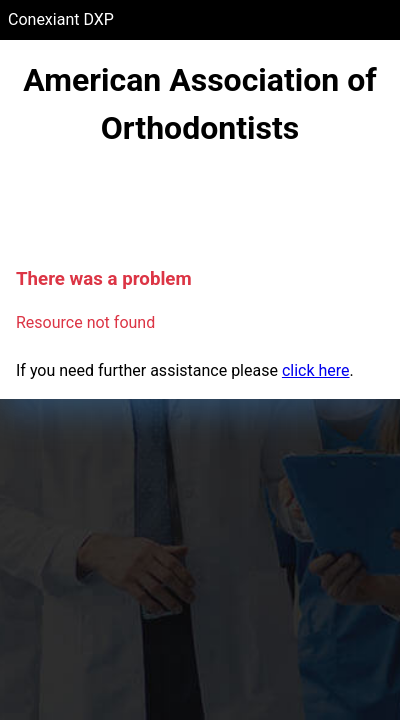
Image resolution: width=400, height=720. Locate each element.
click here (316, 370)
